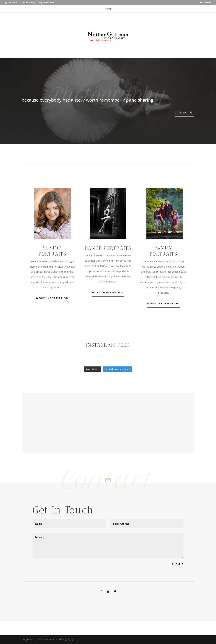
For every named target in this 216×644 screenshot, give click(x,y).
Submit (178, 564)
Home (108, 9)
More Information (52, 298)
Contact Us (184, 113)
